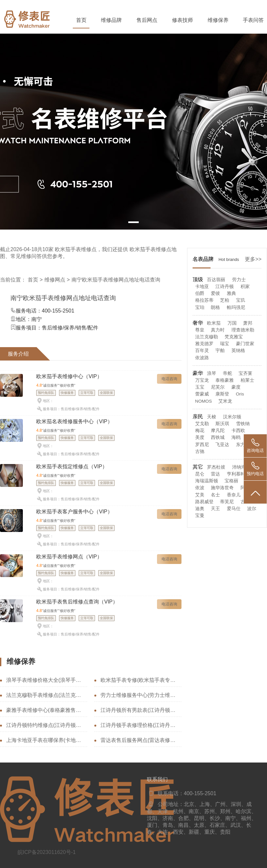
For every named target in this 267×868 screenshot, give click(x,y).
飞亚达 (222, 445)
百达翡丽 (216, 280)
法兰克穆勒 (207, 337)
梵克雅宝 (234, 337)
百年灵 (202, 351)
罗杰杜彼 (216, 467)
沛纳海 (239, 467)
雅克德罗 (204, 344)
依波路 (202, 358)
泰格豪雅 (225, 380)
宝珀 (200, 307)
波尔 (252, 509)
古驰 (200, 451)
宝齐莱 (245, 373)
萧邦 (248, 323)
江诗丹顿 (225, 287)
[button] (133, 222)
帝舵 (228, 373)
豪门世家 (245, 344)
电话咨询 (169, 379)
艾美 (200, 495)
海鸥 (236, 437)
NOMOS (204, 401)
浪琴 (212, 373)
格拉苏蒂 (204, 300)
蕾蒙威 (202, 394)
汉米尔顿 (232, 417)
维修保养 (218, 20)
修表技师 (182, 20)
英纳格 (238, 351)
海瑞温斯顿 (207, 481)
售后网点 (147, 20)
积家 (245, 287)
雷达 (215, 474)
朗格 (215, 307)
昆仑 (200, 474)
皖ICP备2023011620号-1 (47, 852)
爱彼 (215, 293)
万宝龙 (202, 380)
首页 (81, 20)
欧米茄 (214, 323)
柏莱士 (247, 380)
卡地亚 (202, 287)
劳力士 (239, 280)
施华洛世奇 (222, 488)
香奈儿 (234, 495)
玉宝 (200, 387)
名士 (215, 495)
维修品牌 (111, 20)
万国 (232, 323)
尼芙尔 (218, 387)
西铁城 (218, 437)
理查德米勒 (243, 330)
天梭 (212, 417)
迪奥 (200, 509)
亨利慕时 (236, 474)
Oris (240, 394)
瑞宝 (225, 344)
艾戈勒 (202, 424)
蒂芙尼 (227, 502)
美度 (200, 437)
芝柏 (225, 300)
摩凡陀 (218, 431)
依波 (200, 488)
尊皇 (200, 330)
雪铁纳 (243, 424)
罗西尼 (202, 445)
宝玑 (241, 300)
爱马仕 (234, 509)
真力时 (218, 330)
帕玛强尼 (236, 307)
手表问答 (253, 20)
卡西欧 (238, 431)
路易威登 (204, 502)
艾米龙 (225, 401)
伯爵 (200, 293)
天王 (215, 509)
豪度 (236, 387)
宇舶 (220, 351)
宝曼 (200, 515)
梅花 (200, 431)
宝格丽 (231, 481)
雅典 (231, 293)
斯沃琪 (222, 424)
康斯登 (222, 394)
